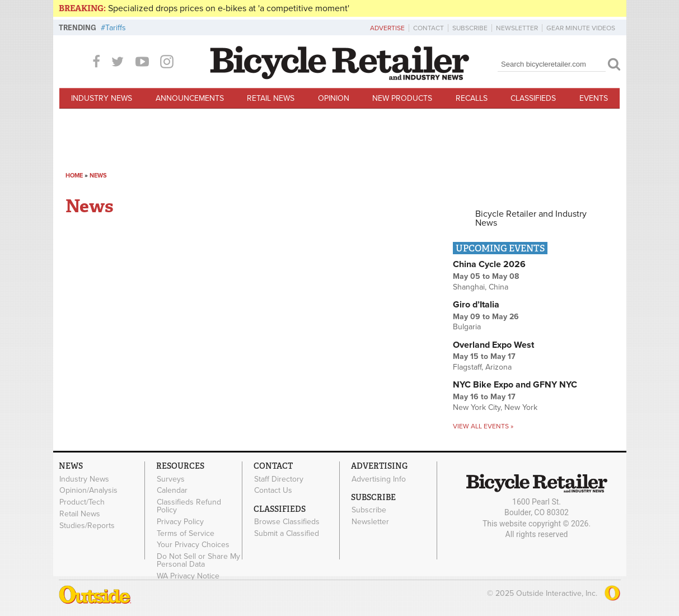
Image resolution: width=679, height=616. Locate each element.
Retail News (271, 98)
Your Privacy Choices (193, 545)
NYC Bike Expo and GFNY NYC (515, 385)
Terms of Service (186, 533)
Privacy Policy (180, 521)
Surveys (171, 479)
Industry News (102, 98)
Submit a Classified (287, 533)
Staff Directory (279, 479)
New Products (402, 98)
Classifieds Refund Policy (189, 506)
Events (594, 98)
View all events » (483, 426)
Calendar (172, 491)
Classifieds (533, 98)
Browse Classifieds (287, 522)
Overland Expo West (493, 345)
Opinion (334, 98)
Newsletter (517, 28)
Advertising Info (379, 479)
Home (74, 176)
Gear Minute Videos (581, 28)
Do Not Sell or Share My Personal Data (198, 561)
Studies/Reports (87, 525)
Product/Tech (82, 502)
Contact (429, 28)
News (98, 176)
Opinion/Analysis (88, 491)
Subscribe (470, 28)
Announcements (190, 98)
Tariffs (116, 28)
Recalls (472, 98)
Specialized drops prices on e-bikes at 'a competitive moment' (229, 8)
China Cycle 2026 (489, 264)
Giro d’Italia (476, 305)
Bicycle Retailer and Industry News (531, 218)
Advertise (387, 28)
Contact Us (273, 491)
